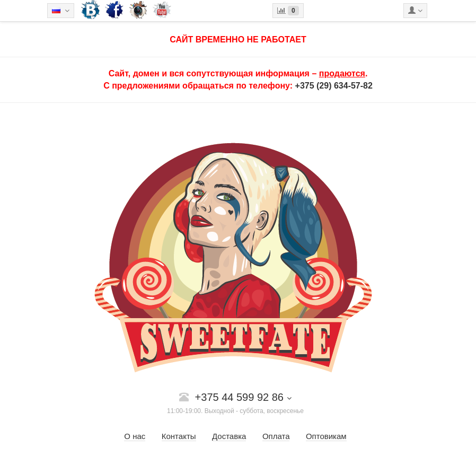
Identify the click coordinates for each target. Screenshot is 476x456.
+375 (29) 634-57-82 (334, 86)
